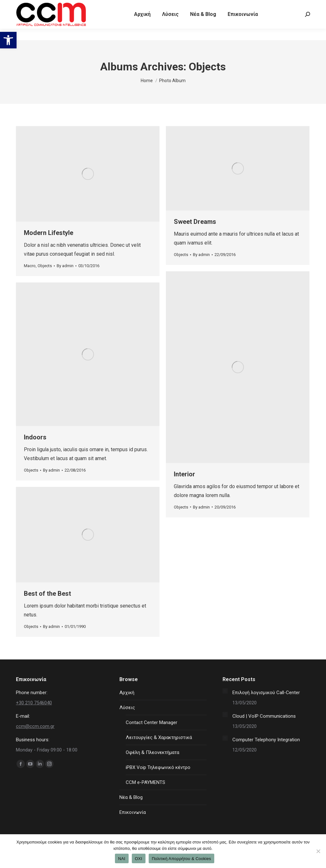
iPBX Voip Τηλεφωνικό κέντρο (158, 767)
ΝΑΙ (122, 859)
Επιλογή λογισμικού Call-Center (266, 693)
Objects (45, 266)
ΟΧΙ (139, 859)
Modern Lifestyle (49, 233)
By (65, 266)
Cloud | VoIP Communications (264, 716)
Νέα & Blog (131, 797)
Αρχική (127, 693)
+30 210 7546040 (35, 6)
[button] (8, 40)
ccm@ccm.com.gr (35, 726)
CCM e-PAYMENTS (145, 782)
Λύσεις (127, 708)
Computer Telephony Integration (266, 740)
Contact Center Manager (152, 722)
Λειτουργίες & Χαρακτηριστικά (159, 737)
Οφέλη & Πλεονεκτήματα (152, 752)
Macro (30, 266)
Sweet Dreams (195, 222)
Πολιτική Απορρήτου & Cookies (181, 859)
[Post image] (225, 691)
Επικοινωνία (133, 812)
